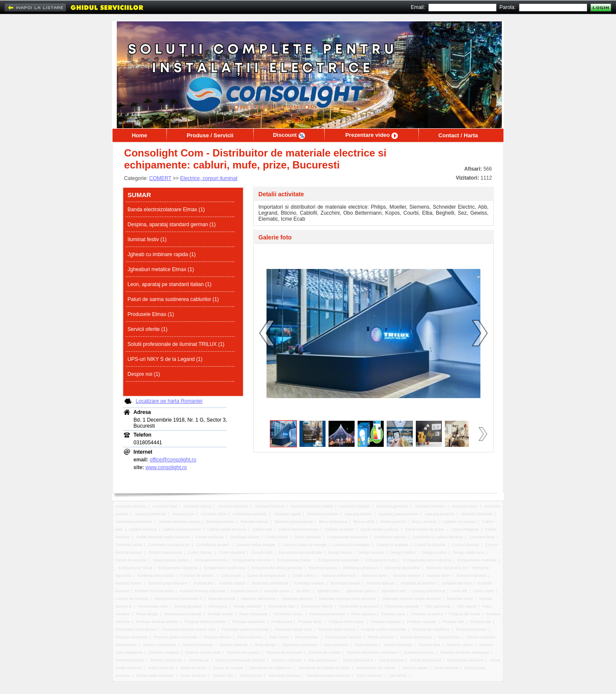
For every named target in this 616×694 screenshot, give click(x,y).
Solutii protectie (161, 668)
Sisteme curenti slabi (203, 653)
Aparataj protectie (440, 514)
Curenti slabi (262, 552)
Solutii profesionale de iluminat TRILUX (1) (176, 344)
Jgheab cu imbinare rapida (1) (161, 254)
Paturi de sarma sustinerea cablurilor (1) (173, 299)
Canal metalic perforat (380, 529)
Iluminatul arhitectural (270, 583)
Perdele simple (221, 614)
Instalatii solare (277, 591)
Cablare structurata (460, 522)
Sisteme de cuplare (243, 653)
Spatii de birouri (194, 668)
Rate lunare (279, 637)
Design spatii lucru (468, 552)
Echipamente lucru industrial (427, 560)
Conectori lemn (482, 537)
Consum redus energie (256, 545)
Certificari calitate (244, 537)
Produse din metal (464, 614)
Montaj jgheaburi (188, 606)
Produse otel (453, 622)
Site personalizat (322, 660)
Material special (221, 599)
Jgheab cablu (329, 591)
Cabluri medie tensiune (227, 529)
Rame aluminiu (250, 637)
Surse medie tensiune (155, 676)
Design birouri (340, 552)
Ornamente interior (317, 606)
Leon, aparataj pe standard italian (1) (169, 284)
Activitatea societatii (250, 514)
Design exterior (371, 552)
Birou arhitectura (333, 522)
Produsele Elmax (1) (151, 314)
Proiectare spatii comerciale (245, 629)
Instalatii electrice (457, 583)
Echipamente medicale (477, 560)
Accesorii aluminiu (131, 506)
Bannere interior (255, 522)
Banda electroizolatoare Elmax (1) (166, 210)
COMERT (160, 178)
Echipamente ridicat (135, 568)
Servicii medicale (234, 645)
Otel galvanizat (438, 606)
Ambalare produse (323, 514)
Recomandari (307, 637)
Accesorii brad (165, 506)
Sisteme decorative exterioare (372, 653)
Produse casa (393, 614)
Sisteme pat (199, 660)
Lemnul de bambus (132, 599)
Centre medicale (210, 537)
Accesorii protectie (150, 514)
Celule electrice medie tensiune (163, 537)
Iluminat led (203, 583)
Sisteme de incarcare (284, 653)
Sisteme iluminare (419, 653)
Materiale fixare (460, 599)
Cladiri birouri (277, 537)
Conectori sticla (129, 545)
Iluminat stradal (232, 583)
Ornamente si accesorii (359, 606)
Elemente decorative (403, 568)
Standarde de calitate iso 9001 (324, 668)
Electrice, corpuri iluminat (209, 178)
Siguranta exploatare (300, 645)
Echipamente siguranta (178, 568)
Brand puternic (393, 522)
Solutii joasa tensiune (465, 660)
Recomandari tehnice (343, 637)
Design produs (434, 552)
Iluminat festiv (439, 576)
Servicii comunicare (160, 645)
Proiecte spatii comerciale (176, 637)
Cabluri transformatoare (298, 529)
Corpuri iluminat (466, 545)
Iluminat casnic (374, 576)
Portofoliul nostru (289, 614)
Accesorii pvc (183, 514)
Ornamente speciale (402, 606)
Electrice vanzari (323, 568)
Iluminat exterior (407, 576)
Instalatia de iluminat (418, 583)
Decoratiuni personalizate (300, 552)
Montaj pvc (218, 606)
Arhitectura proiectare (134, 522)
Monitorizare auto (153, 606)
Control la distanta (430, 545)
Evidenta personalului (156, 576)
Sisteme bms (429, 645)
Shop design (265, 645)
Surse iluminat (446, 668)
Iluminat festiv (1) (147, 239)
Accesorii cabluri (197, 506)
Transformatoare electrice (328, 676)
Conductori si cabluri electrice (438, 537)
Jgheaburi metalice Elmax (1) (161, 269)
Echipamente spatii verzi (225, 568)
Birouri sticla (364, 522)
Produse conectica (427, 614)
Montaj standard (247, 606)
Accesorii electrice (233, 506)
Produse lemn (311, 622)
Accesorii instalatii (355, 506)
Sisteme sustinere (287, 660)
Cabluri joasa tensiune (182, 529)
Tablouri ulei (223, 676)
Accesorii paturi (465, 506)
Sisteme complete (164, 653)
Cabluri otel (262, 529)
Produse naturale (422, 622)
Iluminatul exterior (309, 583)
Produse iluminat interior (206, 622)
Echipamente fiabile (295, 560)
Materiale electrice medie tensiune (412, 599)
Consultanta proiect (213, 545)
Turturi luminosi (370, 676)
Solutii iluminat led (425, 660)
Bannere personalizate (293, 522)
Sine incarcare (336, 645)
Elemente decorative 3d (446, 568)
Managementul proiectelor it (178, 599)
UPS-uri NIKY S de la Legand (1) (165, 359)
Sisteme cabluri (460, 645)
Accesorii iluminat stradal (312, 506)
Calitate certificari (339, 529)
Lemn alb (459, 591)
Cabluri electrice (143, 529)
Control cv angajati (392, 545)
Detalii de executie (131, 560)
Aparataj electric (358, 514)
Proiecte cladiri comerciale (384, 629)
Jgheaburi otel (393, 591)
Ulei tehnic (398, 676)
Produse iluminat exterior (157, 622)
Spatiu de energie (228, 668)
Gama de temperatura (267, 576)
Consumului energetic (351, 545)
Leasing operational (428, 591)
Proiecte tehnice (218, 637)
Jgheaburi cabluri (360, 591)
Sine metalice (366, 645)
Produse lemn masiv (347, 622)
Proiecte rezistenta (132, 637)
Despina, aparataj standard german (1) (172, 224)
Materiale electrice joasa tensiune (348, 599)
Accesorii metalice (430, 506)
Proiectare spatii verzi (293, 629)
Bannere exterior (221, 522)
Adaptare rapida (287, 514)
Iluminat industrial (471, 576)
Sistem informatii (398, 645)
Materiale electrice (297, 599)
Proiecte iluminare (471, 629)
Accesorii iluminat (269, 506)
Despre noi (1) (144, 374)
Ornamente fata (282, 606)
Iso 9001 (304, 591)
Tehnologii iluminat (284, 676)
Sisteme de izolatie (324, 653)
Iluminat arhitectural (339, 576)
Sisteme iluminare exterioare (465, 653)
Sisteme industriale (166, 660)
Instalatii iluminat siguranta (202, 591)
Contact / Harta (458, 135)
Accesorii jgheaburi (392, 506)
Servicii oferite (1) (147, 329)
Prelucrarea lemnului (327, 614)
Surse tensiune (193, 676)
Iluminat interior (129, 583)
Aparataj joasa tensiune (398, 514)
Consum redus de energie (305, 545)
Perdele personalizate (183, 614)
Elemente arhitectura (361, 568)
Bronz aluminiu (424, 522)
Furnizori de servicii (198, 576)
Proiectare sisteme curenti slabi (189, 629)
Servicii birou (449, 637)
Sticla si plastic (415, 668)
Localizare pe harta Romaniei (169, 401)
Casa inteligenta (465, 529)
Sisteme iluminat (130, 660)
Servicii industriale (198, 645)
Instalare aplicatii (380, 583)
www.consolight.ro (166, 467)
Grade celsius (304, 576)
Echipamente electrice (252, 560)
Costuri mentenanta (165, 552)
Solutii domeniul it (358, 660)
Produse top (481, 622)
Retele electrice (381, 637)
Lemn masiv (484, 591)
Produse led (281, 622)
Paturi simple (147, 614)
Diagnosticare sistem (171, 560)
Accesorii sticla (214, 514)
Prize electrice (363, 614)
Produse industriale (249, 622)
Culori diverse (201, 552)
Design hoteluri (403, 552)
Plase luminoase (253, 614)
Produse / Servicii (210, 135)
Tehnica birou (251, 676)
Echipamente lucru (381, 560)
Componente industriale (348, 537)
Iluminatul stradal (345, 583)
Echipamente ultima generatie (277, 568)
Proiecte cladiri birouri (336, 629)
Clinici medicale (308, 537)
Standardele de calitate (376, 668)
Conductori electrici (390, 537)
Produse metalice (386, 622)
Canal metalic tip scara (425, 529)
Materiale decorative (258, 599)
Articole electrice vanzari (179, 522)
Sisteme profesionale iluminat (240, 660)
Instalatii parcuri (244, 591)
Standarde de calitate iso (271, 668)
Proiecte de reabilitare (431, 629)
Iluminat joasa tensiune (168, 583)
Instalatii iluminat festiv (154, 591)
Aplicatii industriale (477, 514)
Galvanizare (231, 576)
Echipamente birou (211, 560)
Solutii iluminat (391, 660)
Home (139, 135)
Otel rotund (466, 606)
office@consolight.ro (173, 460)
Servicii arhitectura (416, 637)
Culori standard (232, 552)
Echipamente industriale (338, 560)
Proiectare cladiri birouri (136, 629)
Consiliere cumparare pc (169, 545)
